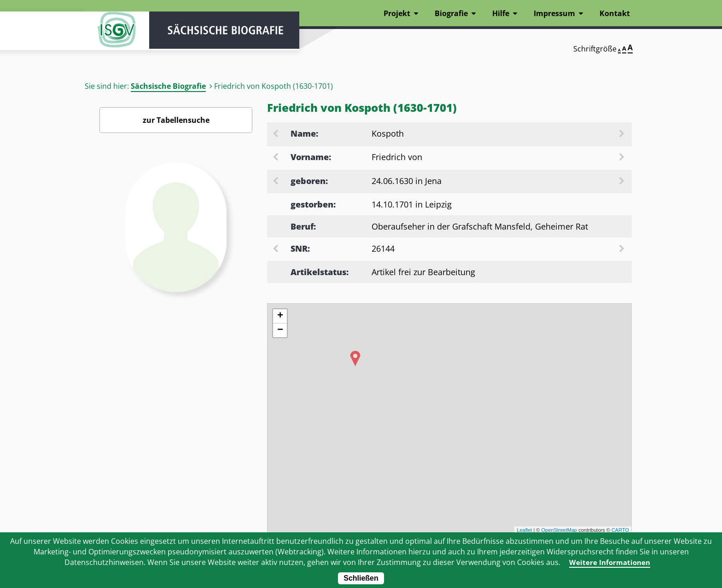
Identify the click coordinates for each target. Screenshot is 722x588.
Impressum (554, 13)
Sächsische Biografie (168, 86)
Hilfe (501, 13)
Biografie (451, 13)
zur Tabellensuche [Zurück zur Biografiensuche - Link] (176, 120)
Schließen (361, 578)
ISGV (112, 33)
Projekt (397, 13)
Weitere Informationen (610, 562)
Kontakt (615, 13)
